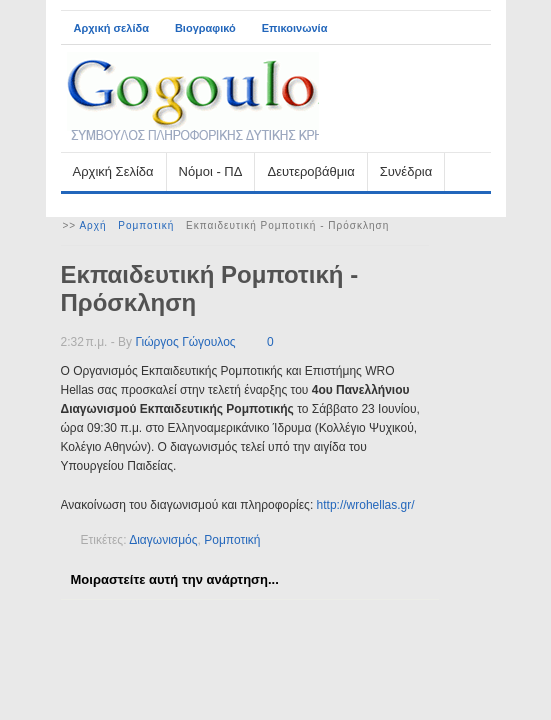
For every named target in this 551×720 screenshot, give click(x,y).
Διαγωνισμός (163, 540)
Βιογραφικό (205, 28)
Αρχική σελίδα (111, 28)
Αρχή (92, 225)
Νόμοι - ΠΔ (211, 171)
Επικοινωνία (295, 28)
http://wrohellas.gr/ (366, 505)
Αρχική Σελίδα (113, 171)
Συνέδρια (406, 171)
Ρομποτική (146, 225)
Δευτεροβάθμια (310, 171)
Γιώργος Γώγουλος (185, 342)
